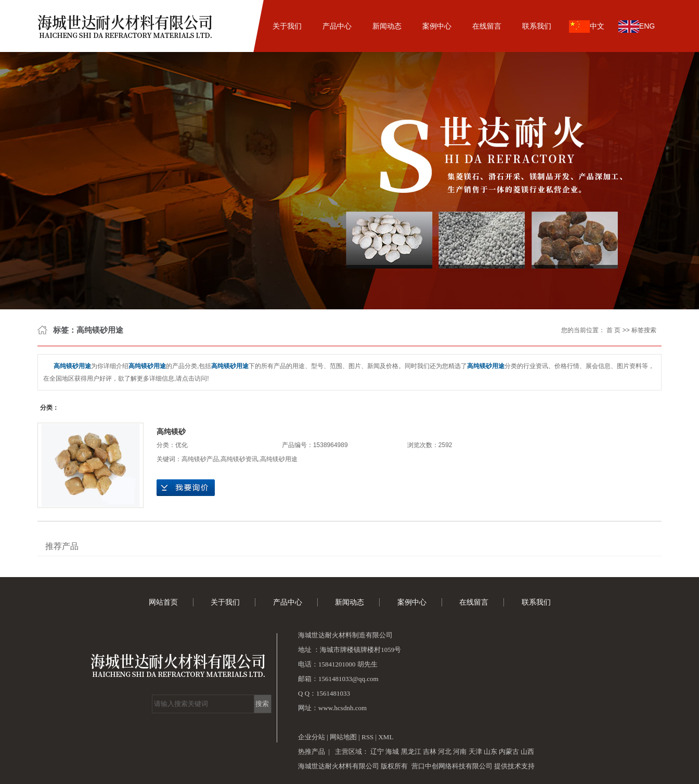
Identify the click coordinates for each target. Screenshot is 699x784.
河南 (460, 752)
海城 (392, 752)
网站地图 (344, 737)
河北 (445, 752)
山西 (527, 752)
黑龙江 (411, 752)
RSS (367, 737)
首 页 (613, 330)
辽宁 (377, 752)
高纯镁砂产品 (200, 459)
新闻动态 (387, 26)
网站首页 (237, 26)
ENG (637, 27)
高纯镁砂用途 (279, 459)
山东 (490, 752)
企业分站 (312, 737)
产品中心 (337, 26)
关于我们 (287, 26)
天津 (475, 752)
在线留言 (487, 26)
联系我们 (537, 26)
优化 (182, 445)
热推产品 (312, 752)
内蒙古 (509, 752)
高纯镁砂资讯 (239, 459)
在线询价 (186, 488)
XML (386, 737)
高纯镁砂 (171, 432)
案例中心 (437, 26)
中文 (587, 27)
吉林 (430, 752)
